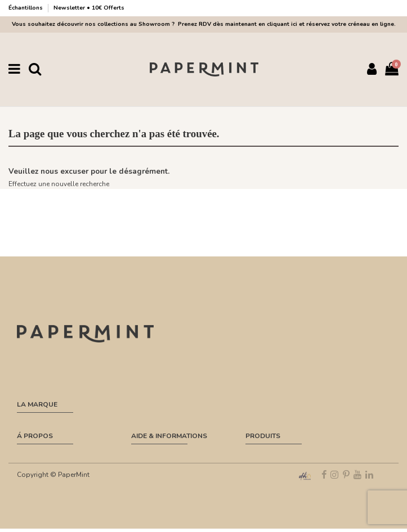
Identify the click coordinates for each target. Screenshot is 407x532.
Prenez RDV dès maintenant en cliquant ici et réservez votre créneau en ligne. (285, 24)
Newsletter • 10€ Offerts (89, 8)
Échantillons (26, 8)
